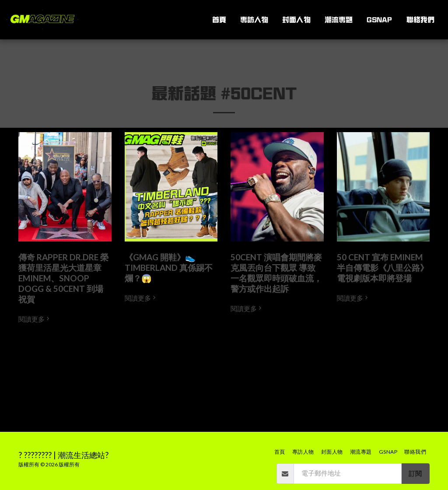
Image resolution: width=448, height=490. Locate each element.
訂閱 (415, 473)
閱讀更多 (35, 319)
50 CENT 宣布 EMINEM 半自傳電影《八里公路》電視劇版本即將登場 (383, 268)
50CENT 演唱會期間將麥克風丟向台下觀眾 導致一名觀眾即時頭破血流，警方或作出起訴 (276, 273)
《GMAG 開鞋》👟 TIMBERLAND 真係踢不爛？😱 (169, 268)
